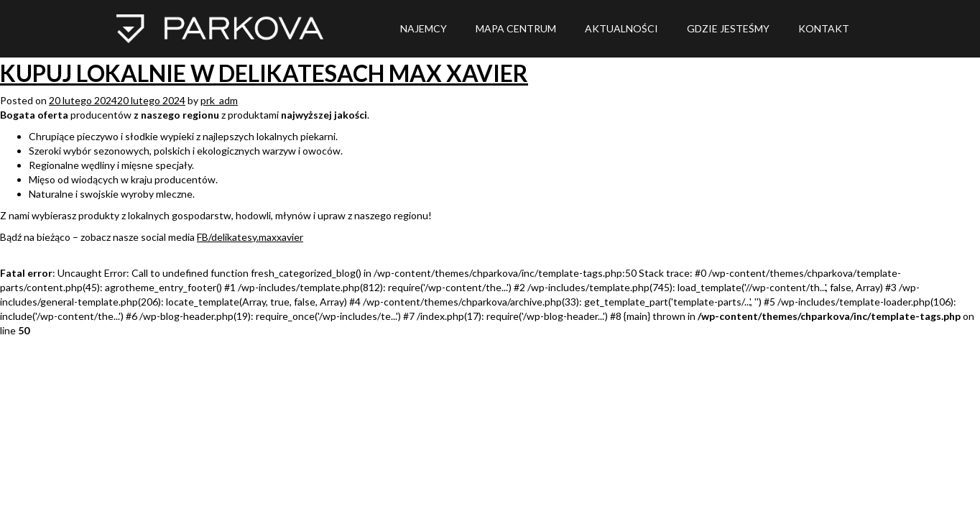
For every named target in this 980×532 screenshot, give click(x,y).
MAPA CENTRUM (516, 28)
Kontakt (824, 28)
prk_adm (219, 100)
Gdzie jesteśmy (728, 28)
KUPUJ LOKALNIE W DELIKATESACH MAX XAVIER (264, 73)
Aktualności (621, 28)
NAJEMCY (424, 28)
